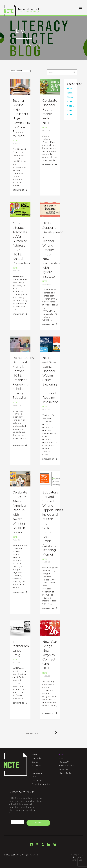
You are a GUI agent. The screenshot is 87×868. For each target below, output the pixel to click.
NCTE (15, 141)
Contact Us (64, 762)
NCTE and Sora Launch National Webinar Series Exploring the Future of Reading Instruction (50, 380)
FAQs (34, 777)
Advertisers (64, 769)
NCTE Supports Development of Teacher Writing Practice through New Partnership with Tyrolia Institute (53, 250)
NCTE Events (71, 106)
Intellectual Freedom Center (71, 93)
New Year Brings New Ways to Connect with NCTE (50, 655)
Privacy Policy (77, 855)
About (35, 755)
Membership (37, 773)
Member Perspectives (71, 97)
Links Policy (76, 857)
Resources (36, 766)
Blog (61, 755)
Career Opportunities (41, 784)
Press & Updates (67, 766)
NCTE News (71, 110)
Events (35, 762)
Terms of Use (76, 860)
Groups (35, 769)
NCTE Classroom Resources (71, 102)
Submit (38, 823)
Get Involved (37, 758)
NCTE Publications (71, 115)
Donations (36, 780)
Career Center (65, 773)
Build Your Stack (71, 89)
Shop (62, 758)
